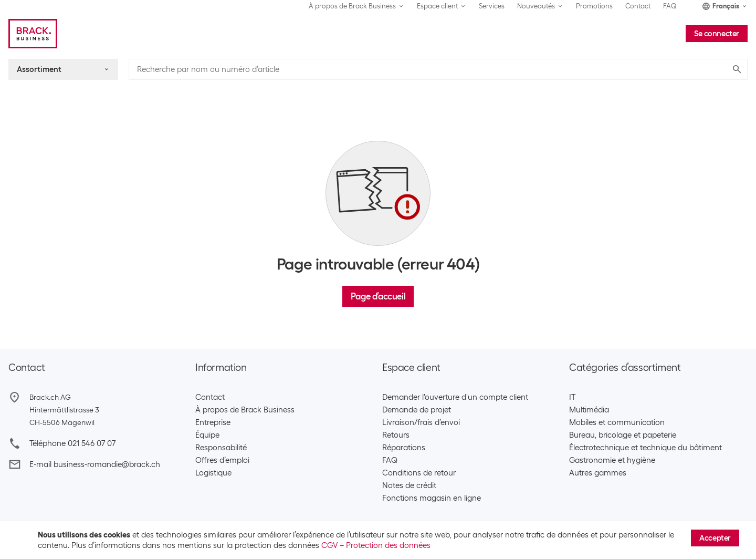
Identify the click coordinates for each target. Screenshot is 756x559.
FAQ (670, 6)
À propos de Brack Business (245, 410)
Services (492, 6)
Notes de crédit (409, 485)
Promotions (594, 6)
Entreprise (213, 422)
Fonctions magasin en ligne (432, 498)
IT (572, 397)
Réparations (404, 448)
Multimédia (589, 410)
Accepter (715, 538)
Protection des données (388, 545)
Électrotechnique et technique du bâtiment (645, 448)
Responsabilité (221, 448)
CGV (329, 545)
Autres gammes (598, 473)
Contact (638, 6)
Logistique (213, 473)
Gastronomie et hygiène (612, 460)
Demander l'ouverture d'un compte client (455, 397)
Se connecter (717, 34)
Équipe (207, 435)
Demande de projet (417, 410)
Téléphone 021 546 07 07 (72, 443)
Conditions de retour (419, 473)
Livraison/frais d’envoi (421, 422)
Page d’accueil (378, 296)
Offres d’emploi (222, 460)
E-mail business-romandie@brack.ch (95, 464)
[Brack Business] (33, 34)
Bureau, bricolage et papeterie (623, 435)
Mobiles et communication (617, 422)
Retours (396, 435)
